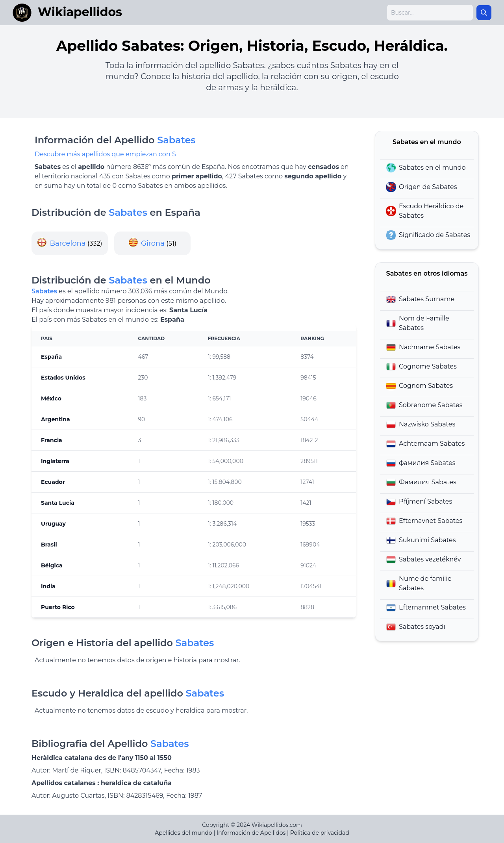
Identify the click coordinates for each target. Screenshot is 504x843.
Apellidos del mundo (183, 833)
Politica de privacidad (320, 833)
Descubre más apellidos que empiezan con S (105, 154)
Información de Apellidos (251, 833)
